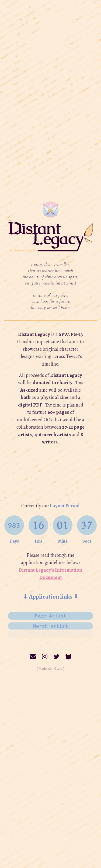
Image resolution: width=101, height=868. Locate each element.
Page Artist (51, 615)
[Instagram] (45, 657)
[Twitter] (57, 657)
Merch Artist (50, 624)
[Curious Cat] (68, 657)
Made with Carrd (50, 669)
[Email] (33, 657)
